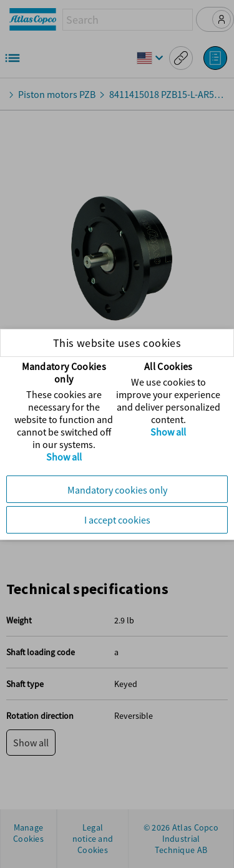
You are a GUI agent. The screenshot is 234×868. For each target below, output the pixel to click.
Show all (64, 457)
